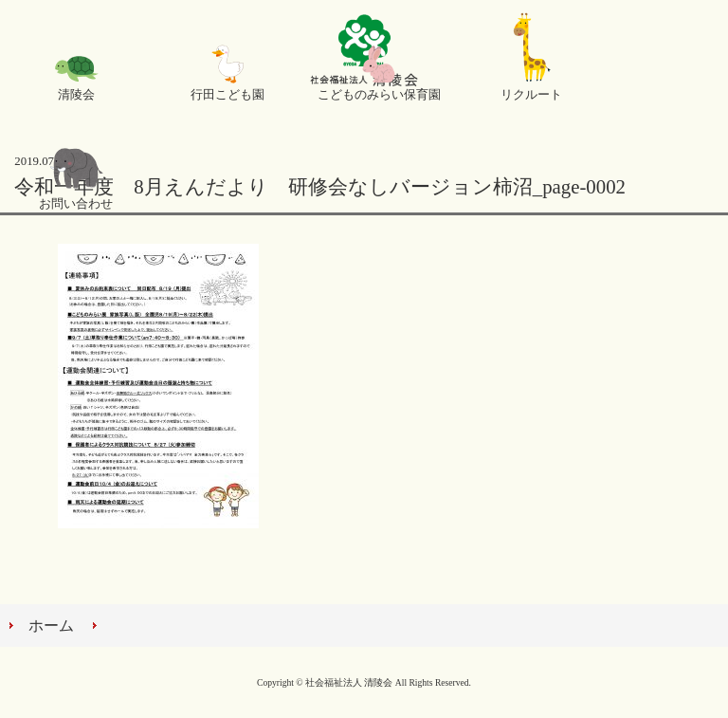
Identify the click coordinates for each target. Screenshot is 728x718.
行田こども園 (227, 95)
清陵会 (76, 95)
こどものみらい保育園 (379, 95)
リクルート (531, 95)
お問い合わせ (76, 204)
